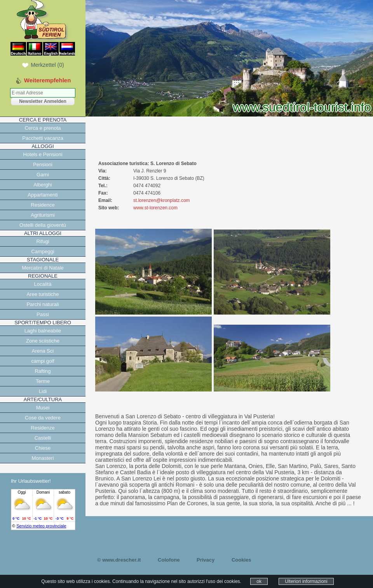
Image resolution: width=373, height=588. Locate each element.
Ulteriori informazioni (306, 581)
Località (43, 284)
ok (259, 581)
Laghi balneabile (43, 331)
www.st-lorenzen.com (155, 208)
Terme (43, 381)
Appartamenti (43, 195)
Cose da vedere (43, 418)
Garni (43, 175)
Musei (43, 408)
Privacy (206, 560)
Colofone (169, 560)
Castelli (43, 438)
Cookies (241, 560)
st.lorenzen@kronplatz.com (162, 200)
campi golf (43, 361)
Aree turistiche (43, 294)
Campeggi (43, 251)
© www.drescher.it (119, 560)
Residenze (43, 428)
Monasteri (43, 458)
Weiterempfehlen (48, 80)
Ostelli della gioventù (43, 225)
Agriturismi (43, 215)
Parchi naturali (43, 304)
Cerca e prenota (43, 128)
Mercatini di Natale (43, 268)
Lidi (43, 391)
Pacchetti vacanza (43, 138)
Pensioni (43, 164)
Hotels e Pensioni (43, 154)
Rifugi (43, 241)
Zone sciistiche (43, 341)
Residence (43, 205)
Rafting (43, 371)
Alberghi (43, 185)
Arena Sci (43, 351)
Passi (43, 314)
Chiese (43, 448)
